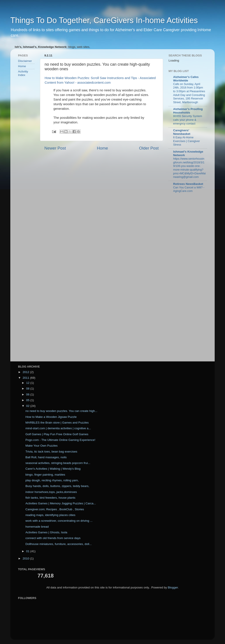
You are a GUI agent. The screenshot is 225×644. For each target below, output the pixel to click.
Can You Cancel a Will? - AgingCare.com (189, 189)
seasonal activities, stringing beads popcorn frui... (58, 463)
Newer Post (55, 148)
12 (28, 383)
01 (28, 551)
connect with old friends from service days (53, 538)
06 (28, 394)
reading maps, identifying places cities (50, 515)
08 (28, 389)
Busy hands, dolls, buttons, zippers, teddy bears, (57, 486)
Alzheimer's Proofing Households (188, 111)
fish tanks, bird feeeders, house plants (50, 498)
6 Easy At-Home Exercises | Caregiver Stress (187, 141)
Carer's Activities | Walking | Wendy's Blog (53, 469)
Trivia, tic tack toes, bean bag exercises (51, 452)
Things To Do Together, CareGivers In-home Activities (104, 20)
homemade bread (37, 527)
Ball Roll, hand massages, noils (46, 457)
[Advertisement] (31, 150)
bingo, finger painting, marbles (45, 475)
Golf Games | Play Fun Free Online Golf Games (57, 434)
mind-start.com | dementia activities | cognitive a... (58, 428)
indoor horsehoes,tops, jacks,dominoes (51, 492)
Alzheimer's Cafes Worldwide (186, 79)
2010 (26, 558)
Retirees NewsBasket (188, 184)
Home (102, 148)
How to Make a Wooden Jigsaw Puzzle (51, 417)
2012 (26, 372)
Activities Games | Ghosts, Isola (46, 532)
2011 (26, 378)
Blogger (173, 587)
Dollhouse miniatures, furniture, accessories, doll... (59, 544)
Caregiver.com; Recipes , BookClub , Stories (55, 509)
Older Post (149, 148)
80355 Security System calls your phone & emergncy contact (188, 120)
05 (28, 400)
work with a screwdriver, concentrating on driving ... (59, 521)
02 (28, 406)
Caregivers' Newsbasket (182, 132)
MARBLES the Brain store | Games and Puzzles (57, 423)
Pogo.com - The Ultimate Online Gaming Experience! (60, 440)
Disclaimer (25, 61)
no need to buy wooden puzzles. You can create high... (61, 411)
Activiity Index (23, 73)
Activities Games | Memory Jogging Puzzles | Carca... (61, 503)
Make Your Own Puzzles (42, 446)
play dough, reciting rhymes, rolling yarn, (52, 480)
